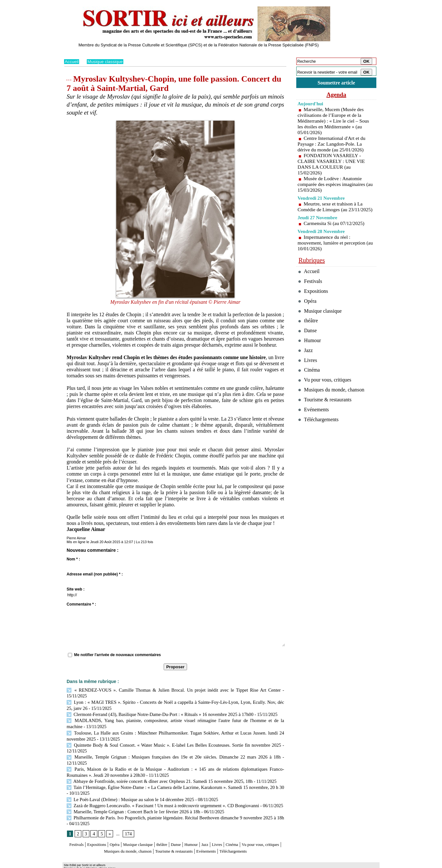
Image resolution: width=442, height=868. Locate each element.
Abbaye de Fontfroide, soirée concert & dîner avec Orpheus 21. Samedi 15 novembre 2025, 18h (156, 766)
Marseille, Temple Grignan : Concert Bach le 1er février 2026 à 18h (131, 795)
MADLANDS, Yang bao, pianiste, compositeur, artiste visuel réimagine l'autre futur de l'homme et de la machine (174, 713)
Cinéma (266, 828)
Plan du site (73, 864)
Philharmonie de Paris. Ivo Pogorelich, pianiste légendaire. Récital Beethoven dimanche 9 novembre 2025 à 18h (174, 801)
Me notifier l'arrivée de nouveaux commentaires (117, 655)
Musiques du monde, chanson (156, 834)
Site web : (76, 589)
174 (128, 817)
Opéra (123, 828)
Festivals (76, 828)
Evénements (254, 834)
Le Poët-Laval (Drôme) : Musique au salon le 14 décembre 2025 (128, 783)
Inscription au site (126, 864)
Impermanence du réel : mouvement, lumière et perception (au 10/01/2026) (333, 249)
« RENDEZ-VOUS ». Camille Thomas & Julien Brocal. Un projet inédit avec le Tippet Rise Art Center (163, 690)
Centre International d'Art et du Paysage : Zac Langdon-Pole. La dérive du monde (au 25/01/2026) (333, 145)
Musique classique (106, 61)
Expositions (101, 828)
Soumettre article (336, 83)
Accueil (72, 61)
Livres (248, 828)
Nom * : (73, 559)
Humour (217, 828)
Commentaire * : (81, 604)
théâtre (182, 828)
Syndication (100, 864)
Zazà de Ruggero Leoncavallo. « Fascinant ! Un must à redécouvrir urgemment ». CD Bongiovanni (159, 789)
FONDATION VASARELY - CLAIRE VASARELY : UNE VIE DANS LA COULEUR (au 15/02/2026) (332, 165)
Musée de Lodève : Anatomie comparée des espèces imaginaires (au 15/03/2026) (333, 185)
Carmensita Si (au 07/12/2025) (335, 230)
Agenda (336, 95)
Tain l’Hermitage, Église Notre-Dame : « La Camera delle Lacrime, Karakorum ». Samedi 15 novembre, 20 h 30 (174, 772)
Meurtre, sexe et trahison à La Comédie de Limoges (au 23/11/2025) (331, 210)
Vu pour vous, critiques (327, 398)
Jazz (233, 828)
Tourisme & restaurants (214, 834)
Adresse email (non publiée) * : (95, 574)
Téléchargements (175, 840)
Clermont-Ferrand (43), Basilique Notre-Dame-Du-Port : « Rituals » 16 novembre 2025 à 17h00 (156, 707)
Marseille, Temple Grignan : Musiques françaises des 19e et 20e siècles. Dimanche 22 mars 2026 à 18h (163, 748)
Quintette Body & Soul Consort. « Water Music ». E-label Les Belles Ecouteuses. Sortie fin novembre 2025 (174, 737)
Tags (146, 864)
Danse (198, 828)
